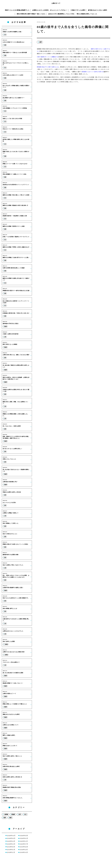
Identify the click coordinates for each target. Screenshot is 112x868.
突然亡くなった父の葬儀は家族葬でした (17, 10)
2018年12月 (24, 850)
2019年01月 (11, 850)
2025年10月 (11, 844)
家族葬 (13, 814)
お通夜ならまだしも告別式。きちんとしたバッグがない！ (50, 10)
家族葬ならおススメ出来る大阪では (93, 72)
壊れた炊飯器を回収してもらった (87, 14)
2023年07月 (24, 844)
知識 (10, 818)
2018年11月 (11, 852)
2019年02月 (24, 847)
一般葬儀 (6, 814)
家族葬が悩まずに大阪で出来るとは (48, 67)
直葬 (5, 818)
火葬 (40, 42)
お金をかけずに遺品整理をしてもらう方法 (61, 14)
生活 (25, 814)
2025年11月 (24, 841)
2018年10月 (24, 852)
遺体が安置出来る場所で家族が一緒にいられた (31, 14)
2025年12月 (11, 841)
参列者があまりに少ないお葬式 (98, 10)
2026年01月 (24, 838)
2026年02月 (11, 838)
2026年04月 (11, 835)
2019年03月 (11, 847)
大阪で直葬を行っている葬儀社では (48, 57)
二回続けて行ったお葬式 (78, 10)
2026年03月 (24, 835)
